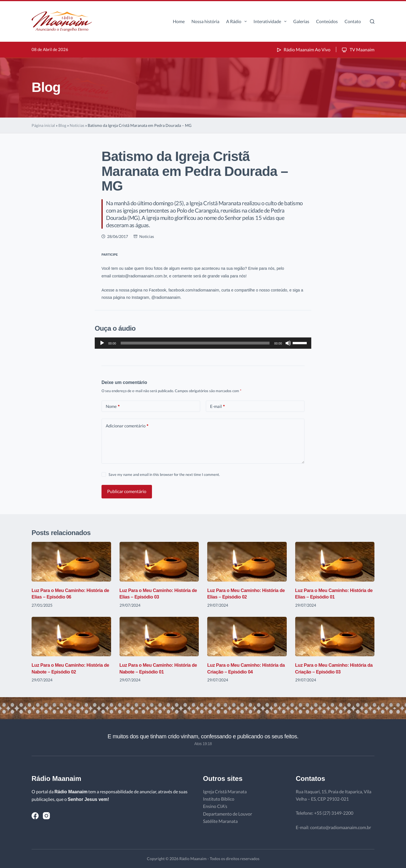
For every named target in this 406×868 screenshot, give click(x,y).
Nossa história (205, 21)
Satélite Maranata (220, 821)
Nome (113, 406)
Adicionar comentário (127, 426)
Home (179, 21)
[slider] (195, 343)
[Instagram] (46, 816)
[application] (203, 343)
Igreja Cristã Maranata (225, 791)
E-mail (217, 406)
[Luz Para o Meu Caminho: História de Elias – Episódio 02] (247, 562)
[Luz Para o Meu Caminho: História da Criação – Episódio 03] (335, 637)
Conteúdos (327, 21)
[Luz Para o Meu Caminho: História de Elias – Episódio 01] (335, 562)
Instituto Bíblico (219, 799)
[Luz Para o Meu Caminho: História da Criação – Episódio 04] (247, 637)
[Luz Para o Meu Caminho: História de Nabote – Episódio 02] (71, 637)
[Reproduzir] (102, 343)
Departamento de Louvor (228, 814)
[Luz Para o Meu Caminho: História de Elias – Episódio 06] (71, 562)
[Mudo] (288, 343)
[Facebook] (35, 816)
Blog (62, 125)
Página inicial (43, 125)
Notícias (77, 125)
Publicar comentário (127, 491)
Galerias (301, 21)
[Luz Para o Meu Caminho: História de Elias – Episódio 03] (159, 562)
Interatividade (271, 21)
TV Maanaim (358, 49)
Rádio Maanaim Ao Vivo (303, 49)
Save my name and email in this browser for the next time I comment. (164, 474)
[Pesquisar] (372, 21)
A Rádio (238, 21)
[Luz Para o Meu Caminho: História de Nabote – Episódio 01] (159, 637)
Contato (353, 21)
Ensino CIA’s (215, 806)
